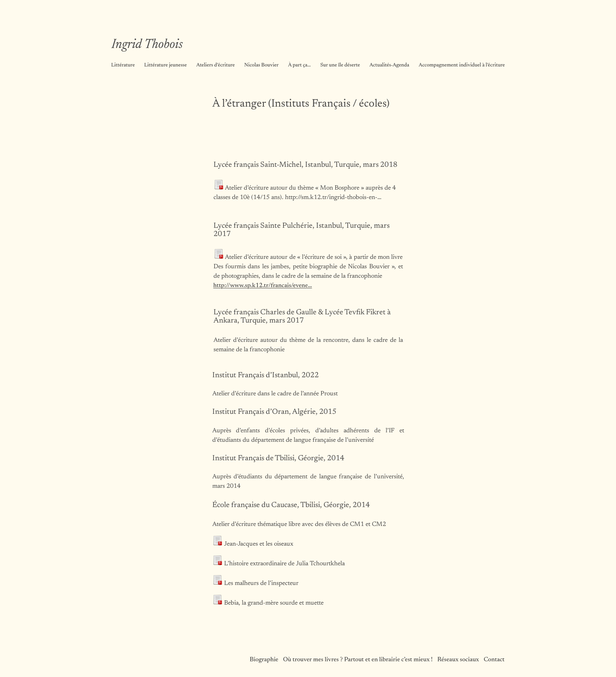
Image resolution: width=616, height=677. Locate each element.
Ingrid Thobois (147, 45)
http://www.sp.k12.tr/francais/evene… (263, 286)
